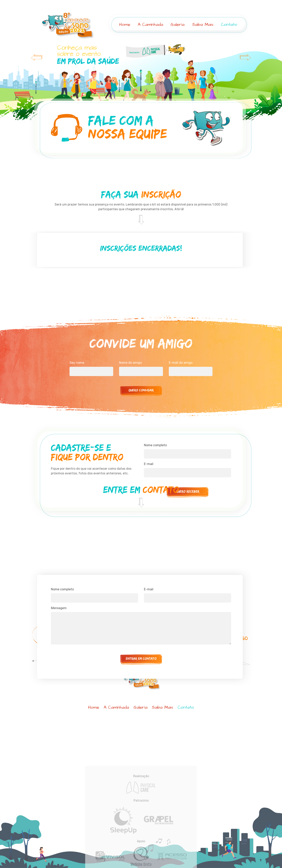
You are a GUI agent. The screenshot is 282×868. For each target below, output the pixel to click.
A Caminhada (151, 25)
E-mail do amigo (181, 397)
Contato (229, 25)
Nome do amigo (130, 397)
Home (125, 25)
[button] (21, 85)
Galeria (178, 25)
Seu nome (77, 397)
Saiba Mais (203, 25)
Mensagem (59, 648)
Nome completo (155, 478)
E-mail (149, 629)
